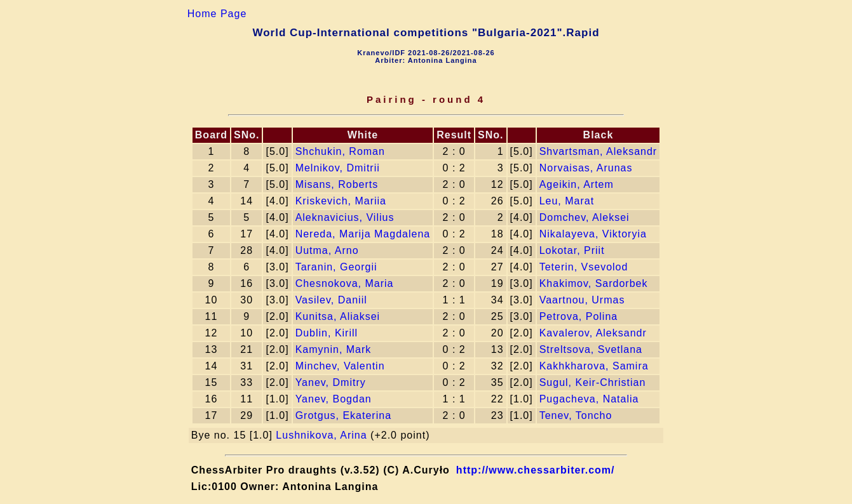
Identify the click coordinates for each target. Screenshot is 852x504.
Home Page (217, 14)
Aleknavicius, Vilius (345, 217)
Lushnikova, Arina (321, 435)
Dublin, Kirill (327, 333)
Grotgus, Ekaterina (343, 415)
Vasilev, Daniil (331, 300)
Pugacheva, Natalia (589, 399)
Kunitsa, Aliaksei (338, 316)
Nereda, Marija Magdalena (363, 234)
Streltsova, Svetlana (591, 349)
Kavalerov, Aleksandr (593, 333)
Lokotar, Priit (572, 250)
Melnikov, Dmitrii (338, 168)
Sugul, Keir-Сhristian (593, 382)
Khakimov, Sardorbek (594, 283)
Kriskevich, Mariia (341, 201)
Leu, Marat (567, 201)
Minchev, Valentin (340, 366)
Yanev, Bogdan (334, 399)
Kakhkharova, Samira (594, 366)
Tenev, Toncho (576, 415)
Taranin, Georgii (336, 267)
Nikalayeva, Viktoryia (593, 234)
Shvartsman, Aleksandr (598, 151)
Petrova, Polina (579, 316)
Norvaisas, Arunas (586, 168)
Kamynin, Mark (334, 349)
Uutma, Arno (327, 250)
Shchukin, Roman (340, 151)
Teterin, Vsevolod (584, 267)
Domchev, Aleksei (585, 217)
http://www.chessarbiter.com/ (536, 470)
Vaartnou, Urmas (582, 300)
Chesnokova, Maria (345, 283)
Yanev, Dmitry (331, 382)
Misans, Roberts (337, 184)
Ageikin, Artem (577, 184)
